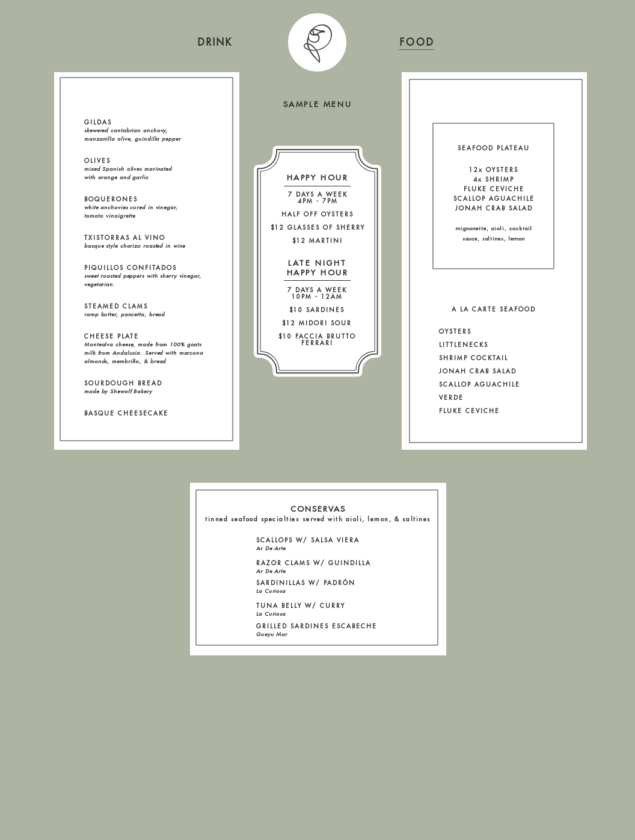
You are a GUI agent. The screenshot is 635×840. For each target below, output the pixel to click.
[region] (215, 42)
